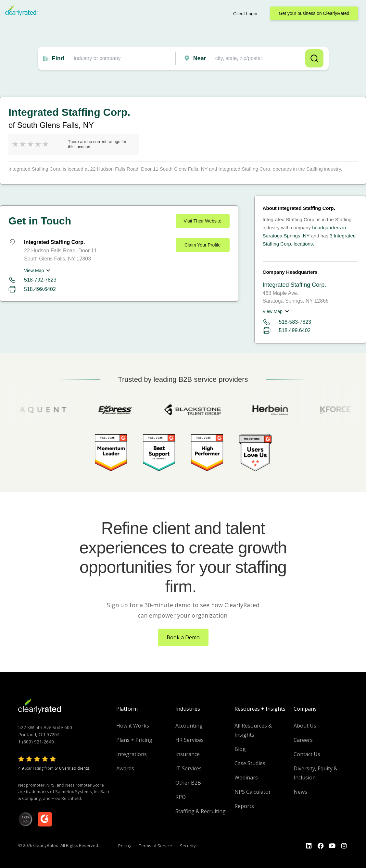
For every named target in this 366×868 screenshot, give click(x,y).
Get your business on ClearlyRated (314, 13)
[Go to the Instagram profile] (344, 846)
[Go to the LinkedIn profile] (309, 846)
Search (314, 58)
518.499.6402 (40, 289)
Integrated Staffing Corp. (295, 285)
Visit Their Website (203, 221)
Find (58, 58)
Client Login (245, 14)
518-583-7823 (287, 322)
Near (200, 58)
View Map (34, 271)
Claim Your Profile (202, 245)
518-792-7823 (40, 280)
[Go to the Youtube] (321, 846)
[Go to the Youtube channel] (332, 846)
